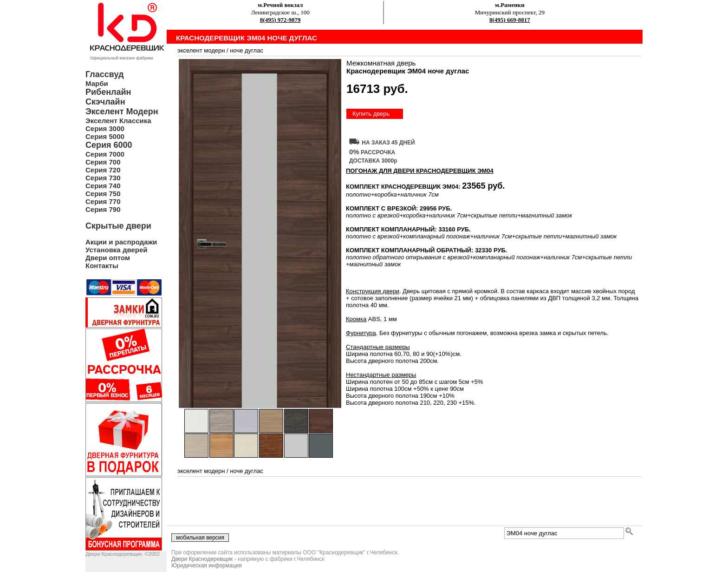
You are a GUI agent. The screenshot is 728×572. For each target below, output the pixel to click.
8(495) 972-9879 (280, 20)
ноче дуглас (247, 50)
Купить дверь (371, 114)
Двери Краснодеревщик (202, 559)
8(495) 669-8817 (510, 20)
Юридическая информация (207, 565)
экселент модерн (201, 50)
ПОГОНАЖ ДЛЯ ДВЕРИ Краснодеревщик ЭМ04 (420, 171)
